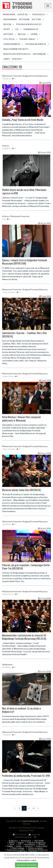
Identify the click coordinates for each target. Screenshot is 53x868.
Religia (10, 846)
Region (21, 843)
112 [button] (18, 29)
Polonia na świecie (35, 848)
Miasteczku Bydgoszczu (17, 54)
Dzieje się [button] (24, 14)
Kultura (12, 843)
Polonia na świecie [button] (37, 44)
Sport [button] (8, 29)
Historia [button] (10, 34)
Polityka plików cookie (26, 860)
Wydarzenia (10, 19)
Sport (12, 844)
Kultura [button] (38, 19)
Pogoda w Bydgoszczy (29, 24)
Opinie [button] (35, 34)
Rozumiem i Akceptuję (26, 865)
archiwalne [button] (41, 54)
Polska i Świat (42, 846)
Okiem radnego (18, 848)
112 (19, 844)
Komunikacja (31, 29)
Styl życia (29, 846)
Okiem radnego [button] (13, 44)
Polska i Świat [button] (29, 39)
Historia (42, 844)
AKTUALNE (24, 19)
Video (7, 59)
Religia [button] (23, 34)
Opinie (19, 846)
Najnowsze (9, 14)
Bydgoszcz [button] (40, 14)
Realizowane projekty (16, 49)
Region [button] (9, 24)
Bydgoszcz (13, 841)
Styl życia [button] (10, 39)
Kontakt (17, 59)
